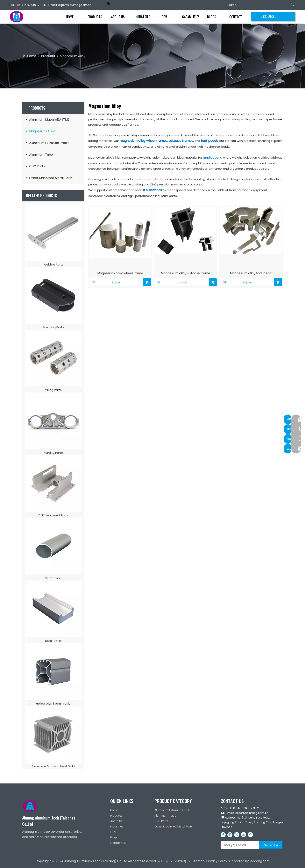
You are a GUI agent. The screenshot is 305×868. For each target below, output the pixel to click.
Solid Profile (53, 641)
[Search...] (258, 5)
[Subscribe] (271, 845)
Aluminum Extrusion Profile (49, 143)
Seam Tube (53, 578)
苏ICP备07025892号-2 (174, 861)
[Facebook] (223, 834)
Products (116, 816)
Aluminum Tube (41, 155)
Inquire (105, 282)
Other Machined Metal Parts (51, 178)
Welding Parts (53, 264)
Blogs (114, 837)
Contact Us (118, 843)
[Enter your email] (239, 845)
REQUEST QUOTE (268, 18)
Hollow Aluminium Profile (53, 703)
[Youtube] (244, 834)
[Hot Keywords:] (292, 5)
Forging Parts (53, 453)
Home (114, 810)
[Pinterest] (250, 834)
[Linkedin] (230, 834)
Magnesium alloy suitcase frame (185, 273)
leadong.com (260, 861)
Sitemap (198, 861)
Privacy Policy (217, 861)
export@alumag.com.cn (75, 5)
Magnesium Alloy (42, 131)
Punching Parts (53, 327)
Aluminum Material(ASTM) (49, 120)
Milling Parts (53, 390)
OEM (113, 832)
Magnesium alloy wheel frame (120, 273)
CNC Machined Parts (53, 515)
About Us (116, 821)
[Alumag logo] (30, 806)
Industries (117, 827)
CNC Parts (37, 166)
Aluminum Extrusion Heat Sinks (53, 766)
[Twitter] (237, 834)
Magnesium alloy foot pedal (251, 273)
